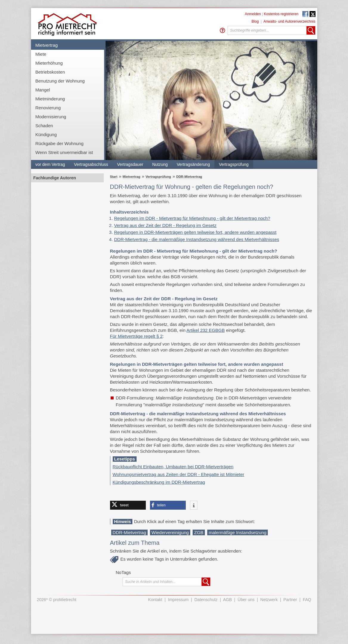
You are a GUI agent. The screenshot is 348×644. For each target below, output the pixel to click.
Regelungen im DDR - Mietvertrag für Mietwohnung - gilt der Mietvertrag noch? (192, 218)
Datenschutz (206, 600)
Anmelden (253, 14)
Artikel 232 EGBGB (205, 330)
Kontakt (155, 600)
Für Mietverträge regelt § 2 (136, 336)
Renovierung (48, 108)
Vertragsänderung (193, 164)
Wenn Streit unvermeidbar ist (64, 152)
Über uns (246, 600)
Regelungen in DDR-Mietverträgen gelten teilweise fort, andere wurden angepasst (195, 232)
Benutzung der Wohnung (60, 81)
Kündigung (46, 134)
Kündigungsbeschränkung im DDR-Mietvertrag (159, 482)
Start (114, 177)
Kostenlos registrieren (281, 14)
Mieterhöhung (49, 63)
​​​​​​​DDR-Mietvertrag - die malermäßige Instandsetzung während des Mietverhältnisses (197, 239)
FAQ (307, 600)
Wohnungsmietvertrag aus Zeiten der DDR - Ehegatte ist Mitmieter (179, 474)
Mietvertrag (47, 45)
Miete (41, 54)
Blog (255, 21)
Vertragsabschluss (91, 164)
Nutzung (160, 164)
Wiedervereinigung (170, 532)
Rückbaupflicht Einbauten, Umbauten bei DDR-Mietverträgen (173, 467)
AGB (228, 600)
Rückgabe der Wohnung (60, 143)
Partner (290, 600)
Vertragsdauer (130, 164)
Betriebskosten (50, 72)
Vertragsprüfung (234, 164)
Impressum (178, 600)
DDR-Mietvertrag (189, 177)
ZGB (199, 532)
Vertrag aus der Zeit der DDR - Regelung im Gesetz (165, 225)
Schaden (44, 126)
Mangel (43, 90)
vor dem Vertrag (50, 164)
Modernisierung (51, 117)
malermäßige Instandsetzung (238, 532)
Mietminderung (50, 99)
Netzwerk (269, 600)
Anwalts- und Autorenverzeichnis (289, 21)
